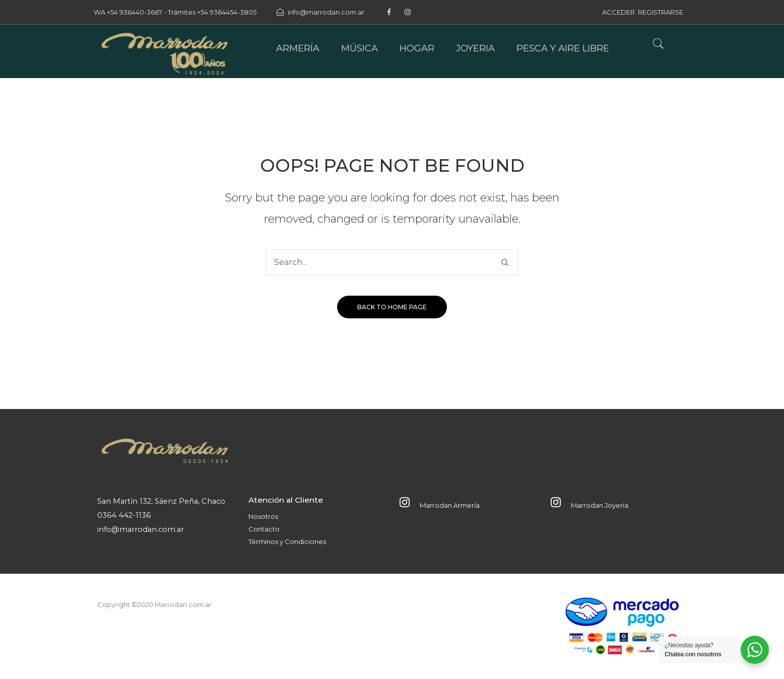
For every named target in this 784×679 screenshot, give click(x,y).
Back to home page (392, 307)
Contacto (264, 529)
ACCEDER (618, 12)
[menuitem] (298, 49)
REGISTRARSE (661, 12)
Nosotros (263, 516)
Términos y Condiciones (287, 541)
